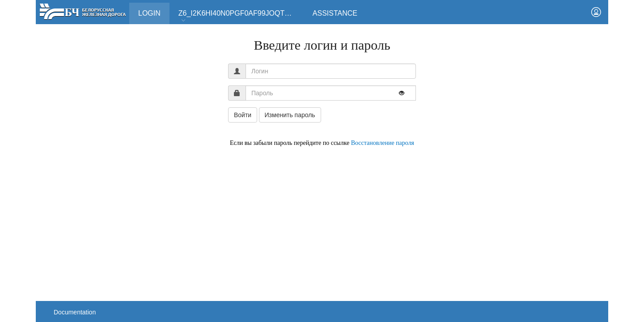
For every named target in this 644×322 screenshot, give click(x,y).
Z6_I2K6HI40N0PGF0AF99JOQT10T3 (240, 16)
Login (154, 10)
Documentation (75, 312)
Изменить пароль (290, 115)
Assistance (335, 13)
